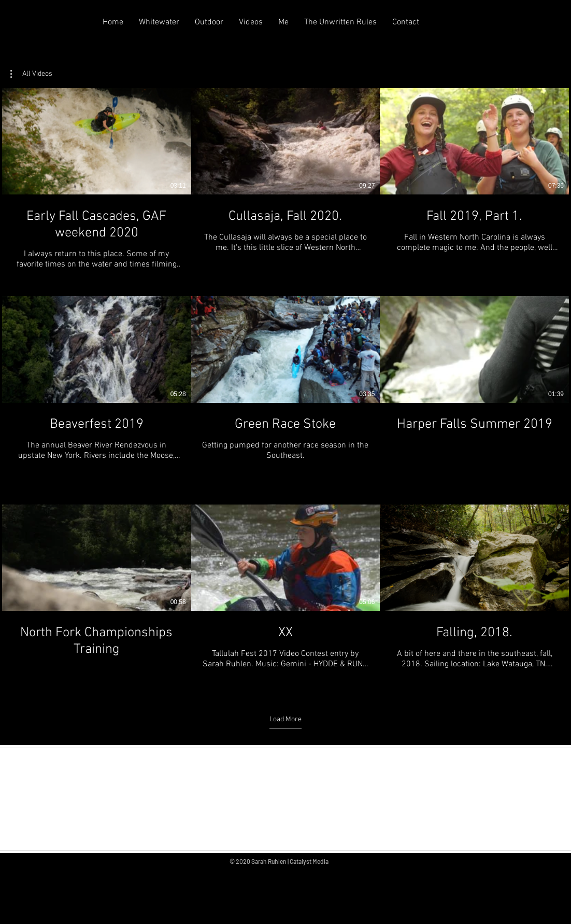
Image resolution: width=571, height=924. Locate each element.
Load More (285, 719)
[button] (31, 74)
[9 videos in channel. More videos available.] (285, 387)
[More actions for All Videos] (31, 74)
